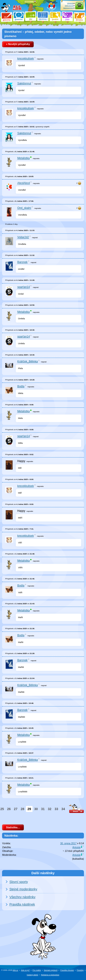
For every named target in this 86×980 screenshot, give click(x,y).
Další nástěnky (43, 873)
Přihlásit (79, 8)
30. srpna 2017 (68, 843)
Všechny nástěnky (22, 897)
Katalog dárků (32, 975)
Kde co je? (25, 970)
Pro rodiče (37, 970)
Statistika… (13, 827)
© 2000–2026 (10, 970)
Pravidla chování (67, 970)
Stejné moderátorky (23, 889)
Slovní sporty (19, 882)
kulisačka (78, 859)
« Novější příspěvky (18, 44)
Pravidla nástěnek (22, 904)
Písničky (80, 970)
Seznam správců (51, 970)
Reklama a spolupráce (50, 975)
